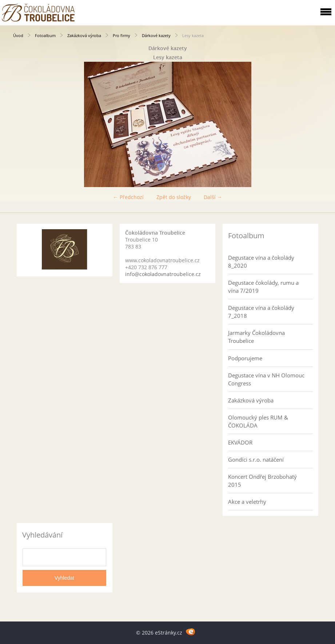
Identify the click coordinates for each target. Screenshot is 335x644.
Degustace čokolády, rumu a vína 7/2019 (263, 287)
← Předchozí (128, 197)
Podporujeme (245, 358)
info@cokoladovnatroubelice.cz (163, 274)
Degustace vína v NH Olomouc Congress (266, 379)
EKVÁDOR (240, 442)
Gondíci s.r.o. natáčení (256, 459)
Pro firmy (121, 35)
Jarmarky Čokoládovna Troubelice (256, 337)
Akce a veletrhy (247, 502)
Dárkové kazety (156, 35)
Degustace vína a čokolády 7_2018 (261, 312)
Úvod (18, 35)
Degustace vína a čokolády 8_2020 (261, 262)
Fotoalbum (45, 35)
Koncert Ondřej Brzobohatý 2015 (262, 481)
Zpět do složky (174, 197)
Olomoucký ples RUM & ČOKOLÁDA (258, 421)
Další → (213, 197)
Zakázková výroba (84, 35)
